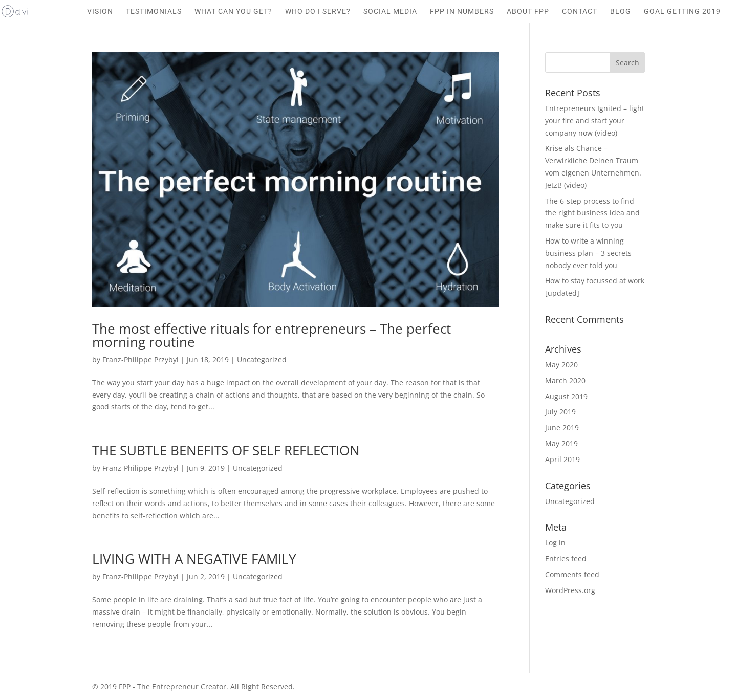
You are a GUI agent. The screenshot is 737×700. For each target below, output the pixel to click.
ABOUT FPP (528, 12)
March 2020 (565, 380)
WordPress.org (570, 590)
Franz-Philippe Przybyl (140, 359)
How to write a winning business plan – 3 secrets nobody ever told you (588, 253)
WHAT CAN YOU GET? (233, 12)
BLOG (621, 12)
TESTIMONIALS (154, 12)
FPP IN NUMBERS (462, 12)
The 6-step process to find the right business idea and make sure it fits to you (592, 213)
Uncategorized (262, 359)
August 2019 (566, 396)
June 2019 (562, 428)
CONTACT (580, 12)
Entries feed (566, 559)
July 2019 (560, 412)
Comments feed (572, 574)
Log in (555, 543)
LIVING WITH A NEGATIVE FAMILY (194, 559)
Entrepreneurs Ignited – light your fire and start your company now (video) (595, 121)
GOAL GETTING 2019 (682, 12)
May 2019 (561, 443)
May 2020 (561, 365)
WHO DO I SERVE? (318, 12)
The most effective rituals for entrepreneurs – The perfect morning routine (272, 335)
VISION (100, 12)
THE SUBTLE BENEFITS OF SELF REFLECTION (226, 450)
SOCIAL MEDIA (390, 12)
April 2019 (562, 459)
